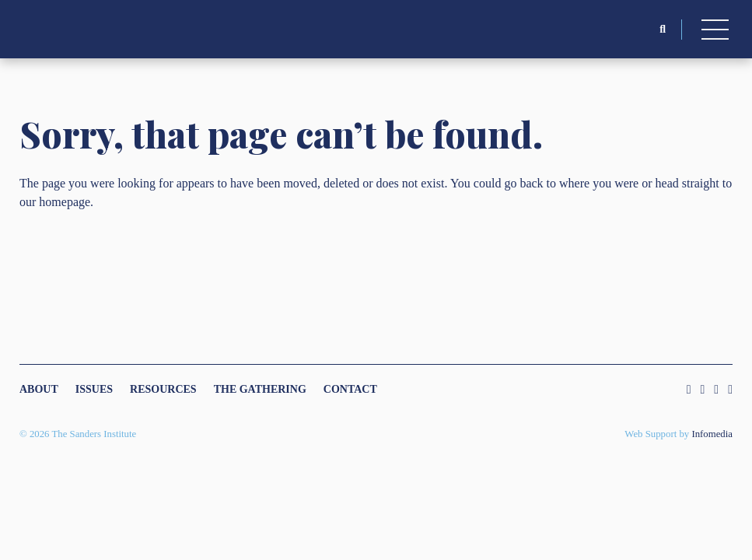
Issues (94, 389)
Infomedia (712, 434)
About (39, 389)
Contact (350, 389)
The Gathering (260, 389)
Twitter (702, 390)
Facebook (716, 390)
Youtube (730, 390)
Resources (163, 389)
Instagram (689, 390)
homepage (65, 202)
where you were (599, 183)
